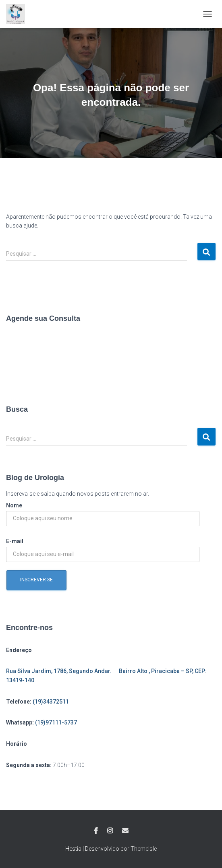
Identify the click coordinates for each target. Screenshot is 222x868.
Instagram (110, 831)
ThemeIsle (144, 849)
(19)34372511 (51, 702)
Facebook (96, 831)
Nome (14, 505)
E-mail (15, 541)
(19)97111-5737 (56, 722)
